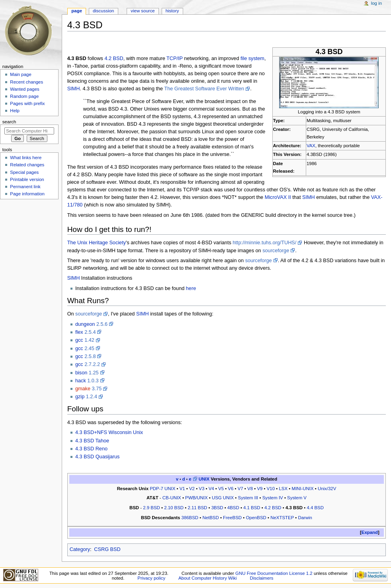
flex (79, 332)
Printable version (27, 179)
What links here (26, 158)
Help (15, 111)
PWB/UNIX (196, 498)
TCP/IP (175, 58)
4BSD (233, 508)
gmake (83, 389)
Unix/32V (327, 489)
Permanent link (25, 187)
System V (297, 498)
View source (143, 11)
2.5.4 (90, 332)
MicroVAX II (278, 197)
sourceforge (276, 251)
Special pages (24, 172)
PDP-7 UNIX (162, 489)
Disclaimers (261, 578)
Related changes (27, 165)
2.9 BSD (152, 508)
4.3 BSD (294, 508)
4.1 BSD (252, 508)
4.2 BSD (114, 58)
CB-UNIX (172, 498)
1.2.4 (92, 397)
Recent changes (26, 82)
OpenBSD (256, 518)
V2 (192, 489)
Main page (21, 74)
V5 (221, 489)
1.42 (89, 340)
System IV (273, 498)
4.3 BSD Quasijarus (97, 457)
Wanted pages (24, 89)
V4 (211, 489)
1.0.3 (93, 381)
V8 (250, 489)
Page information (27, 194)
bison (81, 373)
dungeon (85, 324)
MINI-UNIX (302, 489)
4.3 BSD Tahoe (92, 441)
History (172, 11)
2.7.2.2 (92, 364)
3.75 (97, 389)
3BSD (217, 508)
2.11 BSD (197, 508)
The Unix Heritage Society (97, 243)
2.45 (89, 349)
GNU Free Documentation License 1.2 (274, 573)
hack (81, 381)
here (191, 288)
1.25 (94, 373)
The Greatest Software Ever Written (204, 89)
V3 (201, 489)
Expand (370, 532)
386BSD (190, 518)
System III (248, 498)
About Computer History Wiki (208, 578)
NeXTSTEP (282, 518)
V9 (260, 489)
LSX (283, 489)
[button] (370, 533)
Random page (24, 96)
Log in (376, 3)
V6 (231, 489)
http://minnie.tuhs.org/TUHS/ (264, 243)
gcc (79, 340)
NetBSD (210, 518)
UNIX (204, 479)
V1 (182, 489)
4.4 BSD (315, 508)
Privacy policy (151, 578)
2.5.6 (102, 324)
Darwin (305, 518)
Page (77, 11)
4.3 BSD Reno (91, 449)
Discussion (103, 11)
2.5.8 (90, 356)
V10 (271, 489)
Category (80, 549)
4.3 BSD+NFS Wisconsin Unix (109, 432)
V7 (240, 489)
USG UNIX (223, 498)
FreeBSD (232, 518)
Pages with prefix (27, 103)
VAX (311, 146)
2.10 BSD (174, 508)
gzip (80, 397)
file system (252, 58)
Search (9, 122)
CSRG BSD (107, 549)
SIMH (74, 89)
